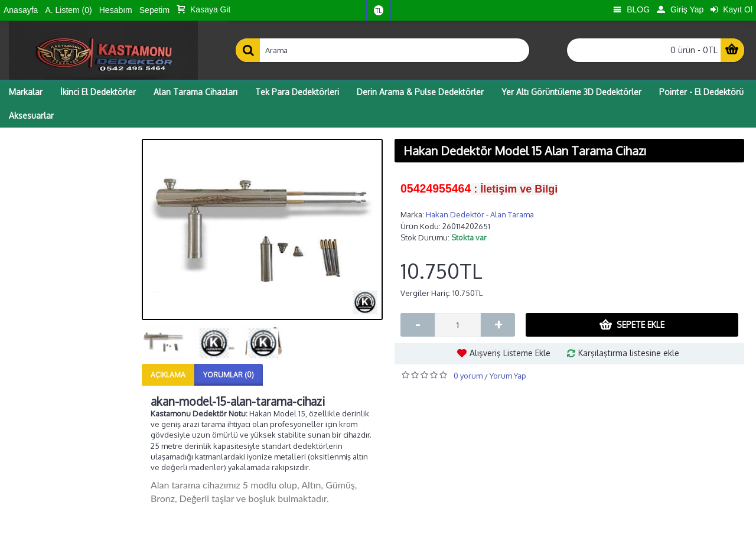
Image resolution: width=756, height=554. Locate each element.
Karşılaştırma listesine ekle (629, 353)
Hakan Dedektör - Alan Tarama (480, 214)
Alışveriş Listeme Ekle (510, 353)
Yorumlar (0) (229, 375)
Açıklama (168, 375)
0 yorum (468, 376)
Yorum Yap (508, 376)
